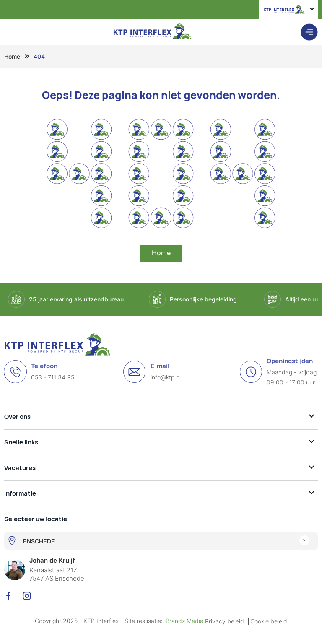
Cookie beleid (269, 621)
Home (12, 56)
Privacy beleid (225, 621)
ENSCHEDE (39, 541)
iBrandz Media (184, 621)
